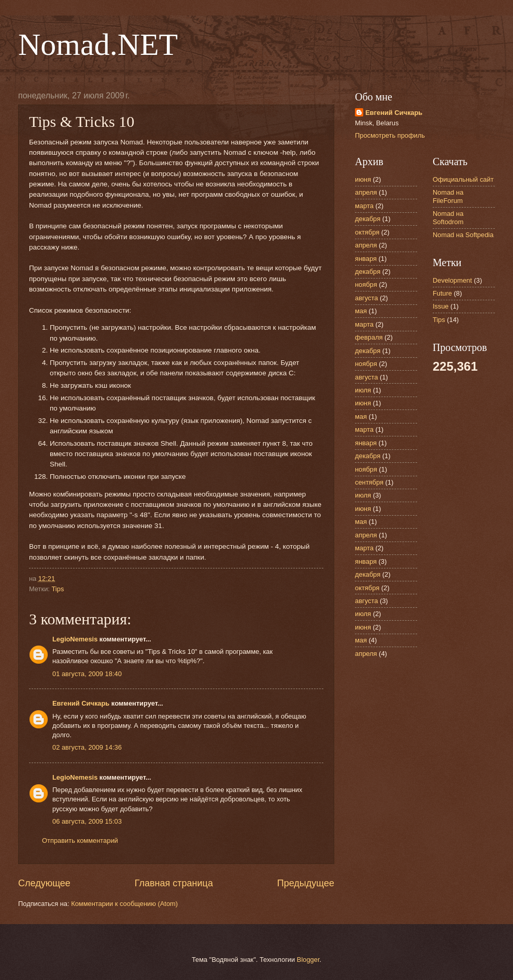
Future (442, 293)
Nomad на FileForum (448, 196)
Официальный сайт (463, 179)
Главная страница (174, 883)
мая (361, 311)
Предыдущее (306, 883)
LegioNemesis (75, 639)
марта (364, 206)
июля (363, 390)
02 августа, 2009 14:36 (87, 747)
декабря (368, 219)
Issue (441, 306)
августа (366, 298)
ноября (366, 284)
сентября (369, 482)
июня (363, 179)
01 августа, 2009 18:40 (87, 674)
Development (452, 280)
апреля (366, 192)
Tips (58, 589)
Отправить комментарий (80, 840)
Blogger (308, 960)
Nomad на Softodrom (448, 217)
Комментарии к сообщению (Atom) (124, 904)
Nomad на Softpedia (463, 235)
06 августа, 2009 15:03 (87, 821)
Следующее (44, 883)
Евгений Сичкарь (81, 703)
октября (367, 232)
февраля (369, 337)
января (366, 259)
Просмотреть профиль (390, 135)
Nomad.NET (98, 45)
